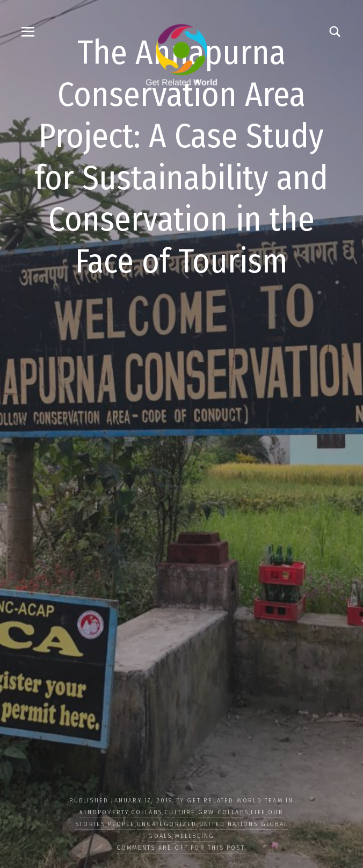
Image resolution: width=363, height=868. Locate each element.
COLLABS (147, 812)
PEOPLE (121, 824)
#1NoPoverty (104, 812)
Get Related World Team (235, 801)
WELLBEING (195, 836)
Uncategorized (167, 824)
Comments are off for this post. (181, 848)
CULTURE (180, 812)
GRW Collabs (223, 812)
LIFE (258, 812)
